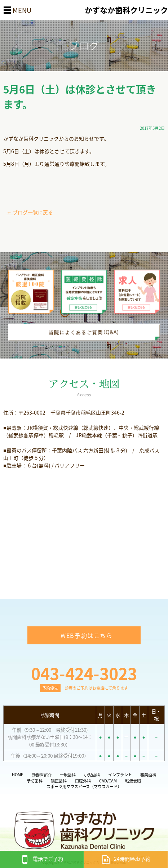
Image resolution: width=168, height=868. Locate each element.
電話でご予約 (42, 859)
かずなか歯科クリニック (126, 10)
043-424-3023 (84, 673)
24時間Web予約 (126, 859)
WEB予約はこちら (87, 635)
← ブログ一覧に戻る (30, 212)
